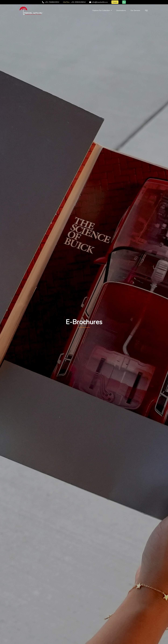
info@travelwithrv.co (100, 2)
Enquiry (115, 2)
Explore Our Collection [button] (101, 10)
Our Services (135, 10)
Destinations (121, 10)
